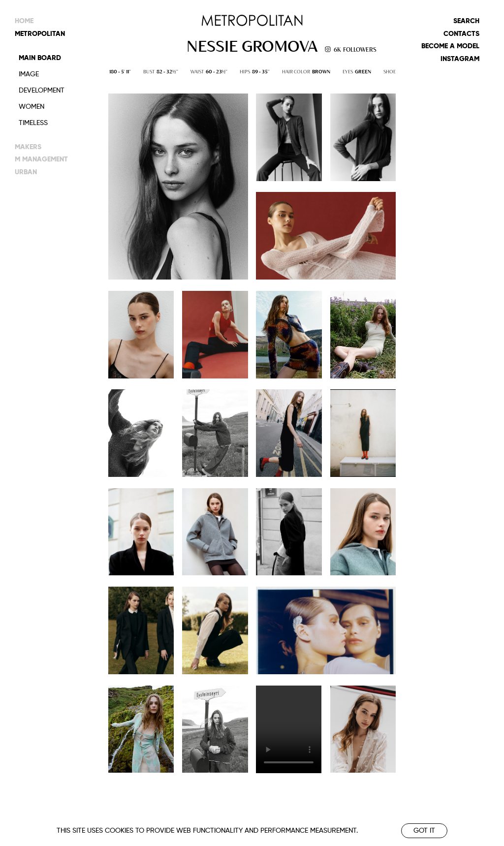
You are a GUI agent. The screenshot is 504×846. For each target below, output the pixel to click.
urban (26, 172)
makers (28, 147)
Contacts (461, 34)
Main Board (40, 58)
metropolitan (40, 34)
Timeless (33, 123)
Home (24, 21)
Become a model (450, 46)
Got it (424, 831)
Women (31, 107)
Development (42, 91)
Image (29, 74)
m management (41, 159)
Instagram (460, 59)
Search (466, 21)
